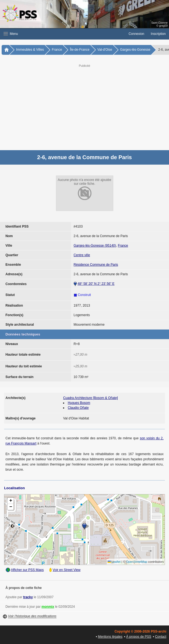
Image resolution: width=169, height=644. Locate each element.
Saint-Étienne (159, 23)
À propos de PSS (139, 637)
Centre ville (82, 255)
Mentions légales (110, 637)
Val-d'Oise (105, 50)
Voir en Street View (67, 570)
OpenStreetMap (137, 562)
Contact (161, 637)
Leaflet (114, 562)
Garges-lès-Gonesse (135, 50)
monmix (48, 607)
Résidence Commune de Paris (96, 265)
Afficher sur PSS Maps (27, 570)
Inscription (158, 34)
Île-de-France (80, 50)
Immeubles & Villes (30, 50)
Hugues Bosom (79, 403)
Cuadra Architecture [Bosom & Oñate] (91, 398)
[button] (63, 34)
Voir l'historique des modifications (32, 616)
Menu (11, 34)
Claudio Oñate (78, 408)
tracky (28, 597)
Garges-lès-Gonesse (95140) (95, 246)
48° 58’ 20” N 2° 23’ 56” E (96, 284)
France (57, 50)
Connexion (136, 34)
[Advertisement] (84, 107)
